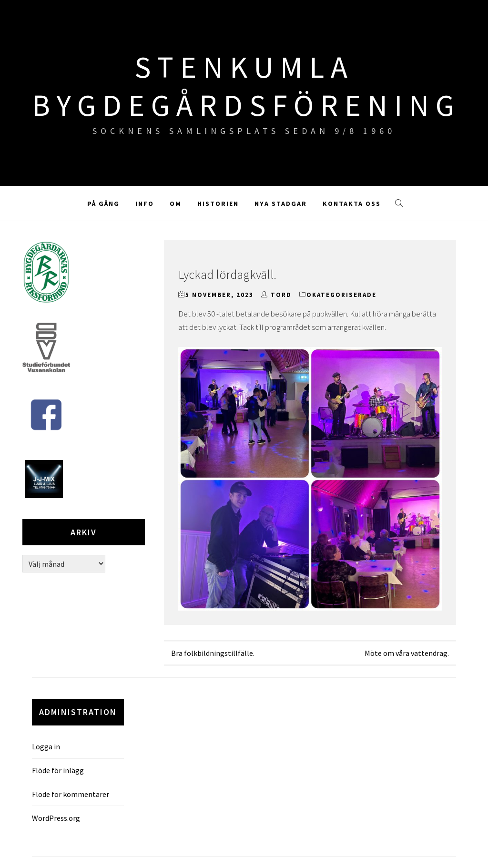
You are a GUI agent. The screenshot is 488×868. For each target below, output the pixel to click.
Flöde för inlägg (58, 770)
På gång (103, 204)
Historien (218, 204)
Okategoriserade (341, 295)
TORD (281, 295)
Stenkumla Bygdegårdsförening (246, 86)
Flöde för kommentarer (71, 794)
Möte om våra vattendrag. (407, 653)
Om (176, 204)
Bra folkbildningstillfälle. (213, 653)
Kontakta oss (352, 204)
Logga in (46, 746)
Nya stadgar (281, 204)
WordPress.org (56, 818)
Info (145, 204)
